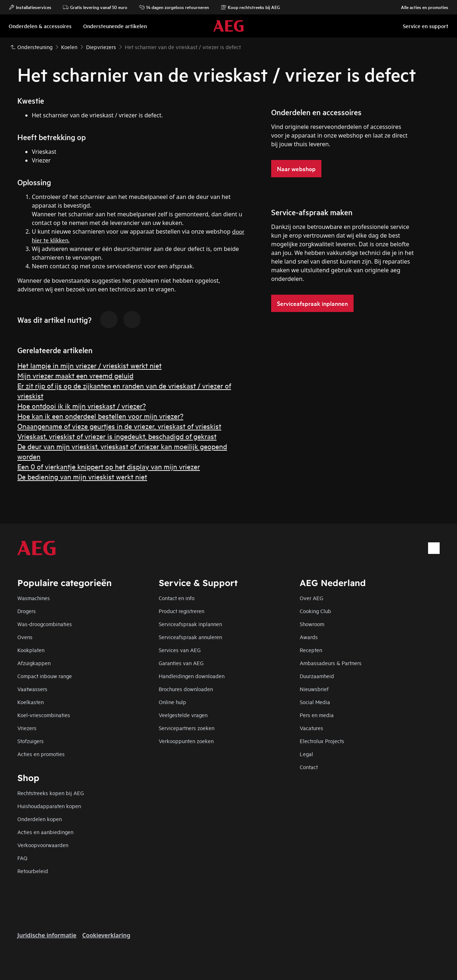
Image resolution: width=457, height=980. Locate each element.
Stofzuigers (31, 741)
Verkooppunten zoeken (186, 741)
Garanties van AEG (181, 663)
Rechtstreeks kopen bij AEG (51, 793)
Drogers (27, 611)
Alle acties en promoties (421, 7)
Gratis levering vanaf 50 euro (95, 7)
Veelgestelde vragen (183, 715)
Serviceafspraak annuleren (190, 637)
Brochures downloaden (186, 689)
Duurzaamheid (317, 676)
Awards (309, 637)
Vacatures (311, 728)
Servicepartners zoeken (187, 728)
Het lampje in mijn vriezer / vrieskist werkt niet (89, 365)
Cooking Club (315, 611)
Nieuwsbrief (314, 689)
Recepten (311, 650)
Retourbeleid (33, 871)
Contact (309, 767)
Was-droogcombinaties (45, 624)
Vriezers (27, 728)
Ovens (25, 637)
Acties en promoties (41, 754)
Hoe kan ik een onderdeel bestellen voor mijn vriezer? (100, 416)
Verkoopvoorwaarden (43, 845)
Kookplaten (31, 650)
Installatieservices (30, 7)
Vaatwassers (32, 689)
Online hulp (172, 702)
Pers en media (317, 715)
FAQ (22, 858)
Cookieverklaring (106, 935)
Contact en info (177, 598)
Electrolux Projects (322, 741)
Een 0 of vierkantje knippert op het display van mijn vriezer (109, 466)
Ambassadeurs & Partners (331, 663)
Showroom (312, 624)
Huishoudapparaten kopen (49, 806)
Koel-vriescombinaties (44, 715)
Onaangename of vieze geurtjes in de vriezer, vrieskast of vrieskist (119, 426)
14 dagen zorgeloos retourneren (174, 7)
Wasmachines (34, 598)
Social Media (315, 702)
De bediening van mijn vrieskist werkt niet (82, 476)
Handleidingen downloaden (192, 676)
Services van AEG (180, 650)
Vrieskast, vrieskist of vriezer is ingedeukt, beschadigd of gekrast (117, 436)
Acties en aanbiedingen (45, 832)
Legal (306, 754)
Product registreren (181, 611)
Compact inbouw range (45, 676)
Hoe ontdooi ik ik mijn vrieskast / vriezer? (82, 406)
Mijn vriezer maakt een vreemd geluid (75, 375)
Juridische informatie (47, 935)
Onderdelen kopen (40, 819)
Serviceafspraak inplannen (190, 624)
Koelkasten (31, 702)
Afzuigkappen (34, 663)
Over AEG (311, 598)
